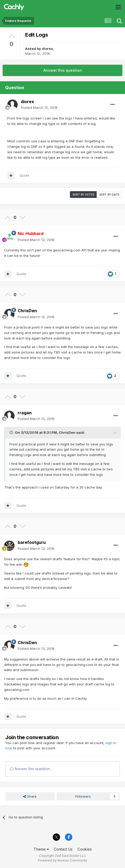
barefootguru (32, 542)
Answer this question (63, 70)
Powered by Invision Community (63, 860)
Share (30, 796)
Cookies (85, 849)
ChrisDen (27, 311)
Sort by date (109, 195)
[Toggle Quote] (12, 432)
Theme (41, 849)
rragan (25, 413)
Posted (39, 108)
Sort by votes (83, 195)
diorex (47, 49)
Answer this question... (31, 769)
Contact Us (63, 849)
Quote (24, 175)
